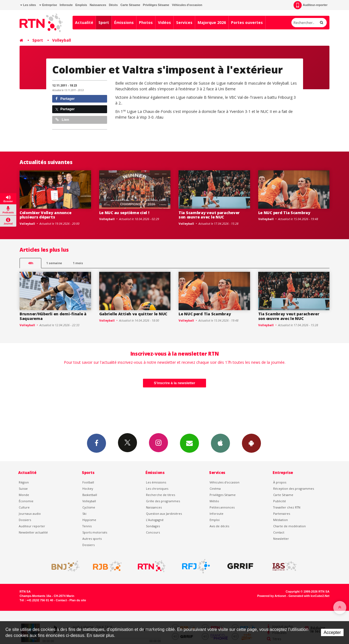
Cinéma (215, 489)
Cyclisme (89, 507)
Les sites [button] (28, 5)
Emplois (81, 5)
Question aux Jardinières (164, 514)
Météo (214, 501)
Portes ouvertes (247, 22)
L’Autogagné (155, 520)
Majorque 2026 (212, 22)
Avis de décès (219, 526)
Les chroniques (157, 489)
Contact (279, 532)
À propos (280, 482)
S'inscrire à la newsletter (174, 383)
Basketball (90, 495)
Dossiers (25, 520)
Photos (146, 22)
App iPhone (220, 443)
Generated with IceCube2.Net (309, 596)
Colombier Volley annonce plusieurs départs (45, 215)
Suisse (23, 489)
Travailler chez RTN (287, 507)
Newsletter (281, 539)
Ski (84, 514)
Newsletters (189, 443)
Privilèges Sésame (156, 5)
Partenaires (282, 514)
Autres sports (92, 539)
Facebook (96, 443)
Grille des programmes (163, 501)
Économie (26, 501)
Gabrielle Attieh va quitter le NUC (133, 314)
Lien (62, 120)
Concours (153, 532)
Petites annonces (222, 507)
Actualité (84, 22)
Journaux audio (30, 514)
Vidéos (164, 22)
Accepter (332, 632)
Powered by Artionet (272, 596)
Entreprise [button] (48, 5)
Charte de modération (289, 526)
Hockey (88, 489)
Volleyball (62, 40)
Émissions (124, 22)
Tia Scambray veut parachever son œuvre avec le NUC (209, 215)
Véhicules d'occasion (187, 5)
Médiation (281, 520)
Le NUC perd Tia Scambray (284, 213)
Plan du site (78, 600)
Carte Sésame (130, 5)
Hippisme (89, 520)
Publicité (280, 501)
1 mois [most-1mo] (78, 263)
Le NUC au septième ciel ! (124, 213)
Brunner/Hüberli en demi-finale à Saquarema (53, 316)
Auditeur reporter (32, 526)
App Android (251, 443)
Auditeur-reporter (311, 5)
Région (24, 482)
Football (88, 482)
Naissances (98, 5)
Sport (104, 22)
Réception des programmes (294, 489)
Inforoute (66, 5)
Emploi (215, 520)
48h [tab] (31, 263)
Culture (24, 507)
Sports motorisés (95, 532)
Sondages (153, 526)
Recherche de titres (161, 495)
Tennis (87, 526)
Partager (65, 99)
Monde (24, 495)
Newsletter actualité (33, 532)
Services (184, 22)
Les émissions (156, 482)
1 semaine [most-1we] (54, 263)
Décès (113, 5)
